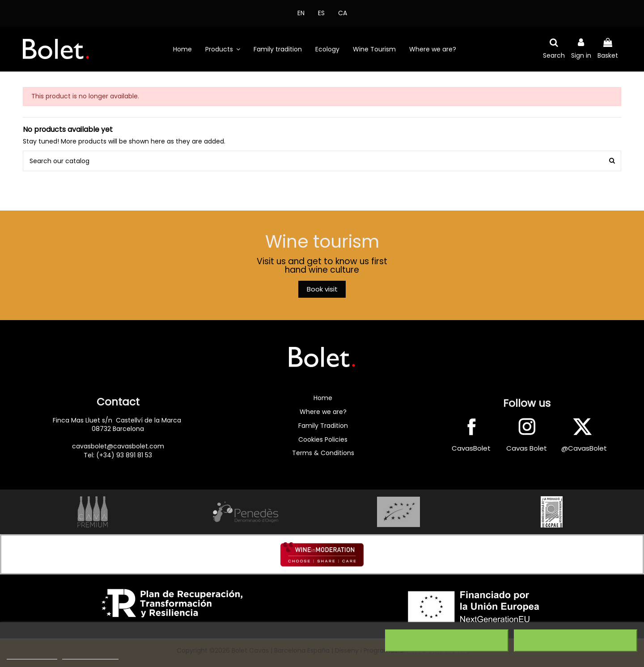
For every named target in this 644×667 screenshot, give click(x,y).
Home (323, 398)
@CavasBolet (584, 448)
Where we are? (323, 412)
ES (321, 13)
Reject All (447, 641)
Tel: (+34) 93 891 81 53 (118, 455)
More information (32, 655)
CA (343, 13)
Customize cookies (90, 655)
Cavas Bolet (527, 448)
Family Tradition (323, 426)
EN (301, 13)
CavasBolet (471, 448)
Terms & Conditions (323, 453)
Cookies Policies (323, 439)
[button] (223, 49)
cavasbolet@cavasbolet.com (118, 446)
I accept (576, 641)
